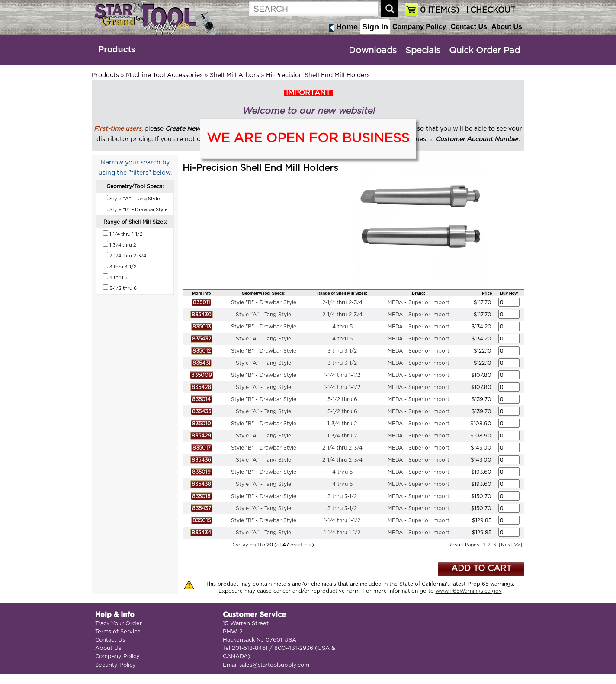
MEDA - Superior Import (419, 302)
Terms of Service (118, 632)
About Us (507, 27)
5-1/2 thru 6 (342, 399)
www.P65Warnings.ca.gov (469, 591)
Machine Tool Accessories (164, 75)
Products (117, 49)
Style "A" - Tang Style (263, 315)
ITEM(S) (440, 10)
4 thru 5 (342, 327)
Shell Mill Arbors (234, 75)
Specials (423, 51)
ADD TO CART (481, 569)
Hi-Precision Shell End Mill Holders (318, 75)
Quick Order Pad (484, 51)
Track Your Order (119, 624)
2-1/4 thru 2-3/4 (342, 302)
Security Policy (115, 665)
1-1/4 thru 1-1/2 (342, 375)
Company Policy (419, 27)
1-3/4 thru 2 (342, 424)
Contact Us (468, 27)
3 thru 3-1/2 (342, 351)
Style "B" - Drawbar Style (264, 302)
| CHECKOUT (490, 10)
